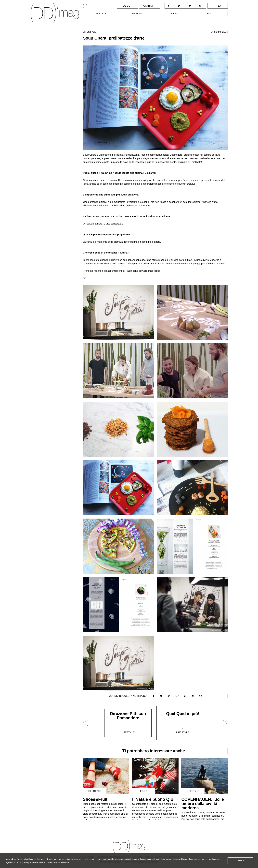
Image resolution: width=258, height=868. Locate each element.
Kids (174, 13)
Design (137, 13)
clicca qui (176, 862)
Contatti (149, 6)
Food (211, 13)
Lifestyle (100, 13)
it (215, 6)
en (220, 6)
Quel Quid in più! (183, 714)
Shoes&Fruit (95, 799)
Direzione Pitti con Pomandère (128, 716)
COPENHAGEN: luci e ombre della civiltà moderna (203, 804)
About (128, 6)
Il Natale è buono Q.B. (153, 799)
